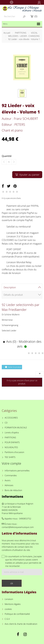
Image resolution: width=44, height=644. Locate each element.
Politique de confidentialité (17, 614)
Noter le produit (13, 367)
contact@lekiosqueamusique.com (18, 527)
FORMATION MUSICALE (16, 428)
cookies (8, 609)
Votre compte (11, 463)
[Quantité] (9, 162)
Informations (12, 496)
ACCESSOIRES (11, 418)
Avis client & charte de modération (21, 624)
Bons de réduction (13, 490)
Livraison (9, 599)
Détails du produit (13, 295)
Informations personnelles (17, 471)
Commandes (11, 475)
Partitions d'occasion (14, 452)
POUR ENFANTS (12, 442)
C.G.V (7, 619)
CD (6, 423)
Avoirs (8, 480)
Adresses (9, 485)
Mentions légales (13, 604)
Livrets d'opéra (12, 433)
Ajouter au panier (27, 175)
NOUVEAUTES (11, 447)
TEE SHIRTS (10, 457)
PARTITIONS (10, 438)
